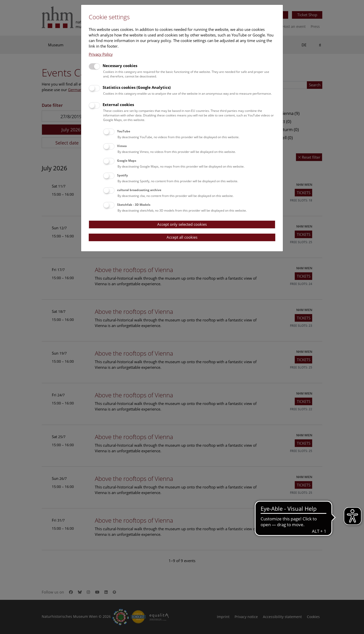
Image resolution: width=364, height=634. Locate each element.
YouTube (124, 131)
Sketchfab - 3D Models (134, 205)
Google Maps (127, 161)
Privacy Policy (101, 54)
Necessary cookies (120, 66)
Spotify (122, 175)
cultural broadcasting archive (139, 190)
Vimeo (122, 146)
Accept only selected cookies (182, 224)
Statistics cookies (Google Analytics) (137, 87)
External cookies (118, 105)
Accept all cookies (182, 237)
